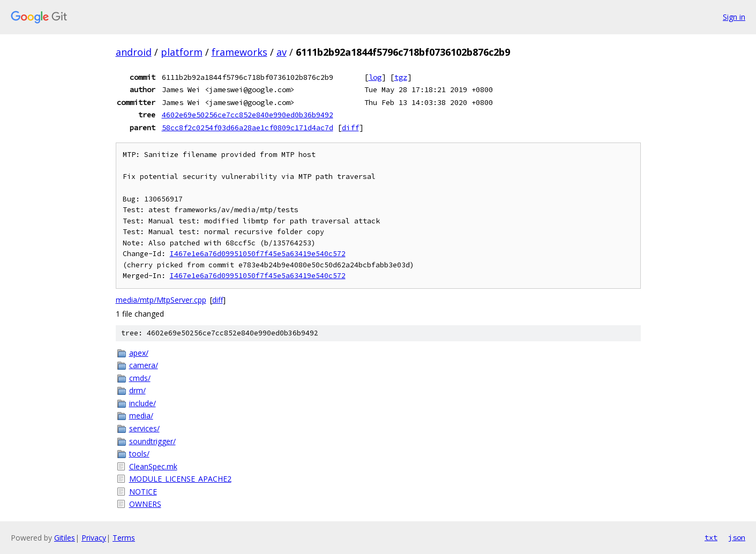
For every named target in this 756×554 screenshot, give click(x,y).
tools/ (139, 454)
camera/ (144, 365)
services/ (144, 428)
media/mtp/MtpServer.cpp (161, 300)
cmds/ (140, 378)
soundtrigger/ (152, 441)
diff (350, 128)
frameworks (239, 52)
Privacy (94, 538)
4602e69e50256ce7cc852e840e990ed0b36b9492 (248, 115)
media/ (141, 415)
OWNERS (145, 504)
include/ (143, 403)
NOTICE (143, 492)
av (282, 52)
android (134, 52)
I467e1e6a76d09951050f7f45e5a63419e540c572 (258, 254)
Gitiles (65, 538)
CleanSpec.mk (153, 466)
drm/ (137, 390)
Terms (124, 538)
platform (182, 52)
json (737, 537)
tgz (401, 77)
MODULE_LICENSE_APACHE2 (180, 479)
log (375, 77)
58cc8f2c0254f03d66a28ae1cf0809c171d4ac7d (248, 128)
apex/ (139, 353)
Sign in (734, 17)
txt (711, 537)
